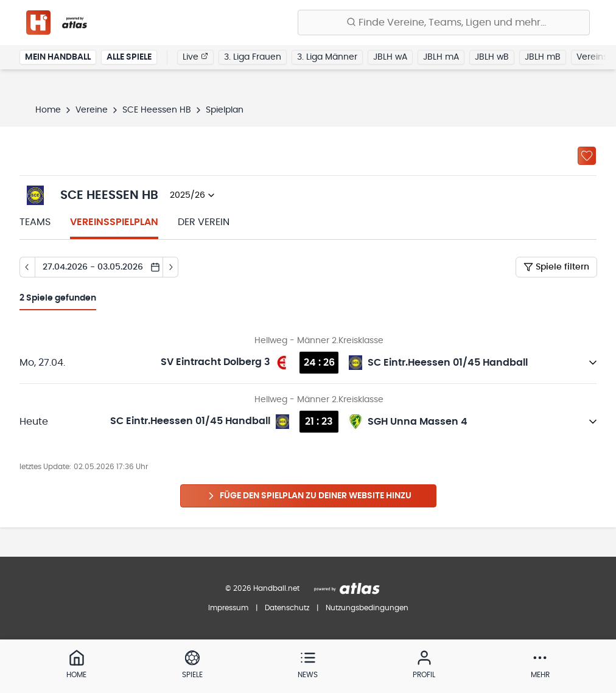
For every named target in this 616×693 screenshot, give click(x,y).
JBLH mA (441, 57)
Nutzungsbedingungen (367, 608)
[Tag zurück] (27, 267)
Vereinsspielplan (114, 222)
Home (48, 110)
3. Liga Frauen (253, 57)
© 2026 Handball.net (262, 588)
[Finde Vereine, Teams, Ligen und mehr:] (444, 23)
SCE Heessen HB (157, 110)
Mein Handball (58, 57)
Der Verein (204, 222)
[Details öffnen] (593, 363)
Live (195, 57)
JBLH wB (492, 57)
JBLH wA (390, 57)
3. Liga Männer (327, 57)
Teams (35, 222)
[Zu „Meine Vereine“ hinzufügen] (587, 156)
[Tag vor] (171, 267)
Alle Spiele (129, 57)
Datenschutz (287, 608)
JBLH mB (543, 57)
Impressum (228, 608)
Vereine (92, 110)
